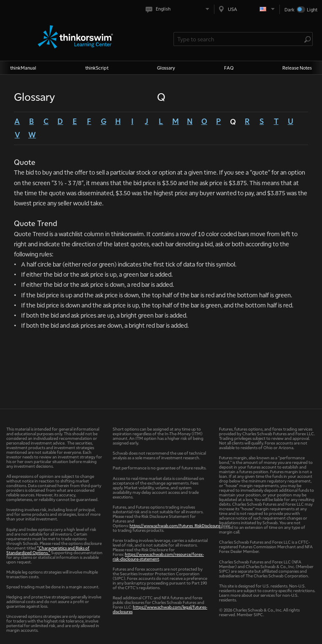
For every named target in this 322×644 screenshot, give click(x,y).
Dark (290, 9)
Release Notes (297, 68)
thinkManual (23, 68)
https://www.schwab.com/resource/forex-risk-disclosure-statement (158, 556)
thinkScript (97, 68)
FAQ (229, 68)
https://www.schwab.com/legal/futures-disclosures (160, 609)
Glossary (166, 68)
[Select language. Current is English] (179, 9)
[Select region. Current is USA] (247, 9)
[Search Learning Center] (239, 39)
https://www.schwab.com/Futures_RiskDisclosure (175, 525)
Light (312, 9)
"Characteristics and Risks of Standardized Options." (48, 550)
